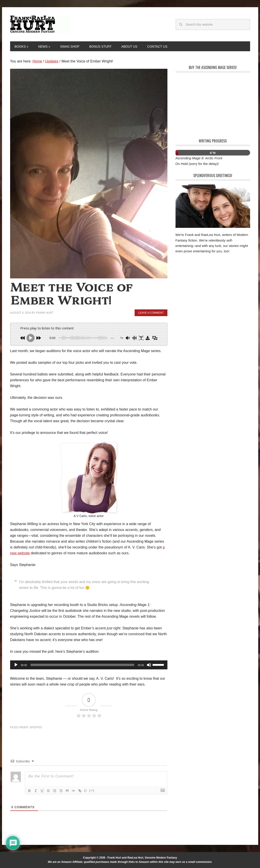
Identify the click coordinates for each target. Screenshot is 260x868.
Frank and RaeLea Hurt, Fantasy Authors (40, 24)
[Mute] (149, 665)
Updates (36, 727)
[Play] (16, 665)
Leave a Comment (151, 313)
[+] (92, 790)
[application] (89, 665)
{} (86, 790)
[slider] (82, 665)
